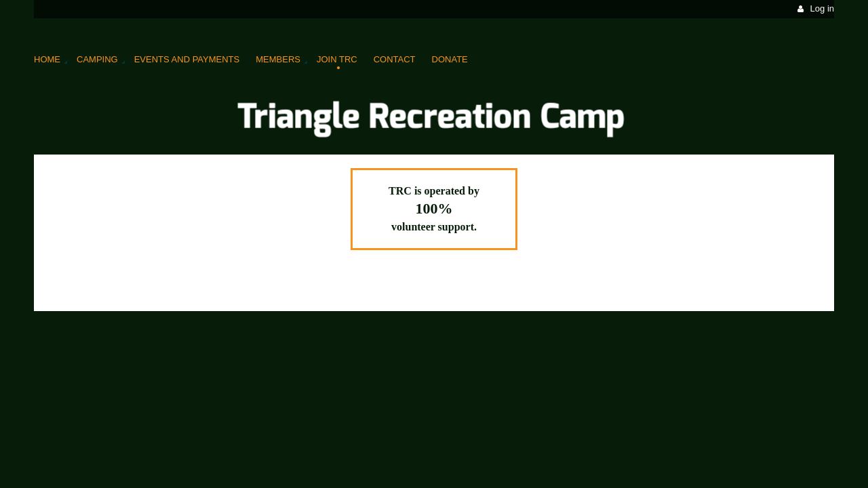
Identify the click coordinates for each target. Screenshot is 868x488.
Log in (822, 8)
